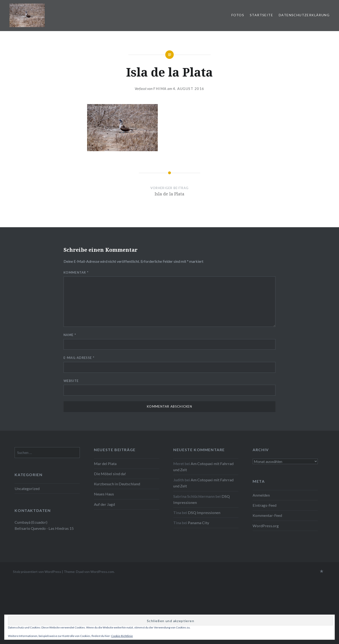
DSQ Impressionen (204, 512)
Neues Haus (104, 494)
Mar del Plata (105, 464)
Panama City (198, 523)
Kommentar (76, 272)
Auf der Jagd (104, 504)
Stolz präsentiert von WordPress (37, 572)
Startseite (261, 15)
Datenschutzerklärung (304, 15)
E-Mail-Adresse (79, 358)
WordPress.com (102, 572)
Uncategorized (27, 488)
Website (71, 381)
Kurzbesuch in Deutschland (117, 484)
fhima (160, 89)
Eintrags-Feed (264, 505)
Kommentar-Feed (267, 515)
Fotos (238, 15)
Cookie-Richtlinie (122, 636)
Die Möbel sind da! (110, 474)
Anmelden (261, 495)
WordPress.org (266, 526)
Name (70, 335)
